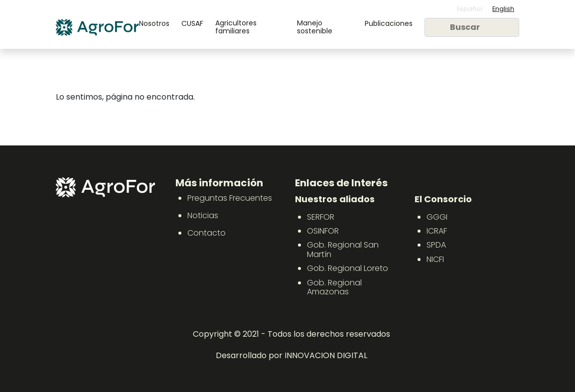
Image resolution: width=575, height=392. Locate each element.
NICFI (435, 259)
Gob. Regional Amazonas (334, 287)
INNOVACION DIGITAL (326, 355)
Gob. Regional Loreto (348, 268)
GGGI (437, 217)
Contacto (207, 233)
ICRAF (437, 231)
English (503, 9)
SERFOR (321, 217)
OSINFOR (323, 231)
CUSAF (192, 23)
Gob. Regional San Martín (343, 249)
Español (470, 9)
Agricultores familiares (236, 27)
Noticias (203, 215)
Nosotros (154, 23)
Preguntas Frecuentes (230, 198)
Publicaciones (389, 23)
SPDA (436, 245)
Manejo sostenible (315, 27)
